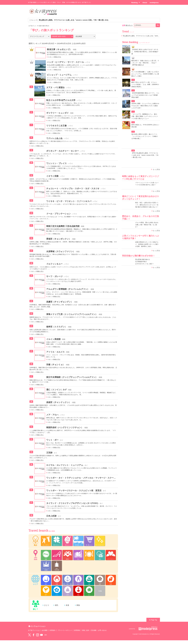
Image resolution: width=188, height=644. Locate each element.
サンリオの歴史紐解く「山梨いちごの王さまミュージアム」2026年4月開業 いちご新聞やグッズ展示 (145, 74)
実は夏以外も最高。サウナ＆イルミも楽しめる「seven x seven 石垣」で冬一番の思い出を (152, 36)
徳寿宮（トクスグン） (57, 327)
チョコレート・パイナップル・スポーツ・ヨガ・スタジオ (73, 189)
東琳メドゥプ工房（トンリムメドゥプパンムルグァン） (72, 314)
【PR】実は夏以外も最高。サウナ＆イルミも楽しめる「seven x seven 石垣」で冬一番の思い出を (145, 155)
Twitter (29, 635)
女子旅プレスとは (34, 630)
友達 (67, 605)
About (145, 3)
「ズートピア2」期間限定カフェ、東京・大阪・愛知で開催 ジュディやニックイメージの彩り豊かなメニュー (145, 116)
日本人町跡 (51, 516)
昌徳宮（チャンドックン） (59, 402)
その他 (100, 591)
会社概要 (45, 630)
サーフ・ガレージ (54, 276)
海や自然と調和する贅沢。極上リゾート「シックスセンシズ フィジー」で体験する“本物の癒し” (145, 136)
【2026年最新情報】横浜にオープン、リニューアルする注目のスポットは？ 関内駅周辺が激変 (145, 95)
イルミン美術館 (53, 339)
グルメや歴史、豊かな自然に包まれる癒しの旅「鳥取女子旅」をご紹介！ (147, 225)
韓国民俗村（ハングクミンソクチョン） (65, 427)
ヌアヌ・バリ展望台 (56, 87)
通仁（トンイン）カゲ (57, 390)
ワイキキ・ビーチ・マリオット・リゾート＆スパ (69, 201)
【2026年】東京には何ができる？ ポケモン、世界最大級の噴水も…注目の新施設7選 (145, 52)
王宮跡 (49, 453)
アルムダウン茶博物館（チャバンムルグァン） (68, 289)
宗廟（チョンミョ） (56, 365)
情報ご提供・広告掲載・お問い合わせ (94, 630)
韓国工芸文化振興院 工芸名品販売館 (63, 226)
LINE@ (46, 635)
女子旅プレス (32, 26)
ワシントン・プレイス (57, 163)
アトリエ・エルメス (56, 352)
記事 (124, 25)
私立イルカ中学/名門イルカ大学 (61, 100)
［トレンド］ (69, 20)
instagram (38, 635)
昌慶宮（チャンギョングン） (60, 302)
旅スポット (129, 25)
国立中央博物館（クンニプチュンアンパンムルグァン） (72, 377)
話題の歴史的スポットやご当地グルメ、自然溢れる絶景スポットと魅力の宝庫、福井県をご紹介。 (147, 244)
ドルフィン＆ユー (54, 264)
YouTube (41, 635)
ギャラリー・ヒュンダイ (58, 113)
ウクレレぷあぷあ (54, 138)
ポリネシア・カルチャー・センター (63, 151)
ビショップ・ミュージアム (59, 75)
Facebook (33, 635)
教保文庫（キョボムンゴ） (59, 49)
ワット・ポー (52, 440)
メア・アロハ (52, 415)
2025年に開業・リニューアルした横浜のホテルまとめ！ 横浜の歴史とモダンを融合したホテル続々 (145, 106)
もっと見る (156, 169)
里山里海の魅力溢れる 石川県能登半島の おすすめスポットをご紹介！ (145, 262)
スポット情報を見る (55, 57)
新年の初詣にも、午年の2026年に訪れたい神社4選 (145, 126)
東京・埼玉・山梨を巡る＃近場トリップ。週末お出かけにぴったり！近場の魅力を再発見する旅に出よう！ (147, 205)
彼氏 (57, 605)
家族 (78, 605)
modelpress (154, 3)
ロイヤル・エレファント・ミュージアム (65, 465)
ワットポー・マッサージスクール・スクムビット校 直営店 (74, 490)
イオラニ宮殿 (52, 176)
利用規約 (53, 630)
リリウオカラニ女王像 (57, 126)
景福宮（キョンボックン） (59, 239)
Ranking (136, 3)
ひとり (47, 605)
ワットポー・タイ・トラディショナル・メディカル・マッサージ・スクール (81, 478)
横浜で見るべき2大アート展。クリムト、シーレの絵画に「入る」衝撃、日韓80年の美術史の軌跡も (145, 84)
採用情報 (77, 630)
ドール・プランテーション (59, 214)
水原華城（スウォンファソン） (61, 251)
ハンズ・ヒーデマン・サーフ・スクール (65, 62)
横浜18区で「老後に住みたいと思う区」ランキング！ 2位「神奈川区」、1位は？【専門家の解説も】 (145, 63)
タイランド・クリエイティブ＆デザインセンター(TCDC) (72, 503)
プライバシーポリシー (65, 630)
